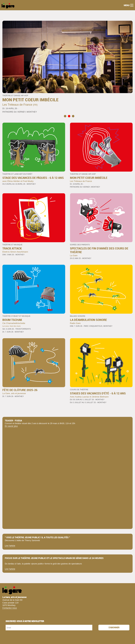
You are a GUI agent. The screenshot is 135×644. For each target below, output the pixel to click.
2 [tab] (69, 116)
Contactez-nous (10, 608)
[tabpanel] (67, 67)
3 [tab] (73, 116)
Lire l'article (10, 546)
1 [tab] (65, 116)
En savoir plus (11, 426)
